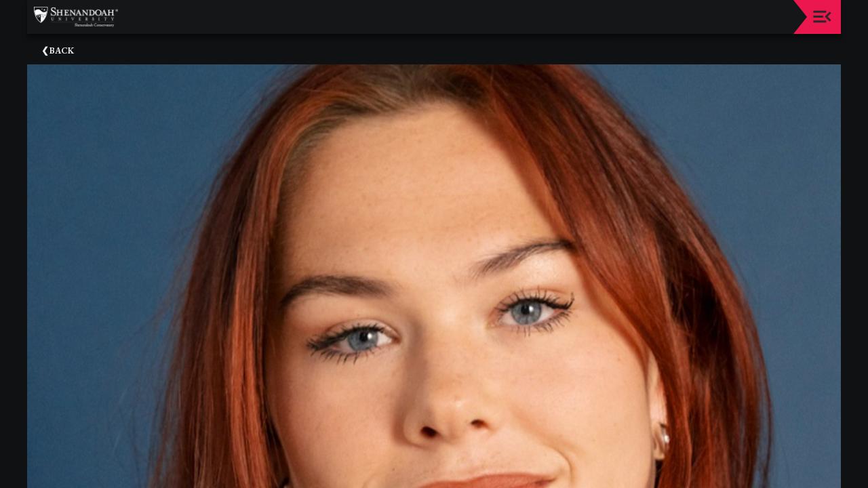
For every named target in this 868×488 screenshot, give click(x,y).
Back (62, 50)
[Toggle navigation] (822, 17)
